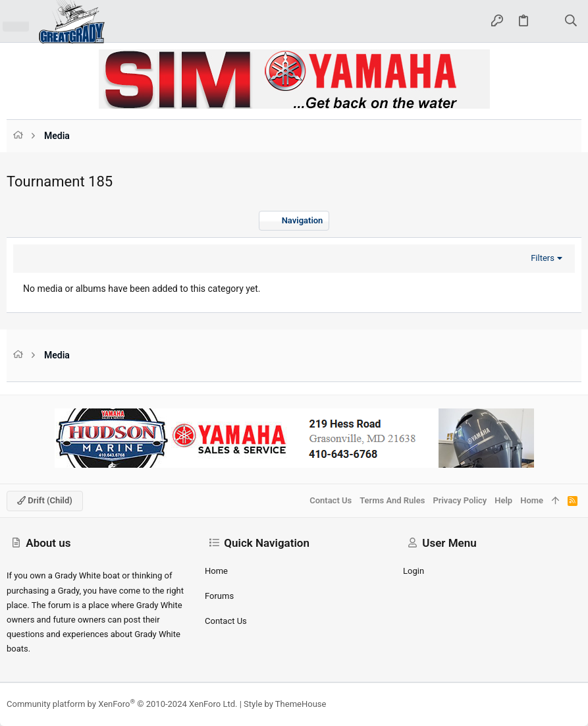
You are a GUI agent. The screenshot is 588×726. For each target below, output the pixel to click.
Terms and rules (392, 500)
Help (503, 500)
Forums (219, 596)
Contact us (226, 621)
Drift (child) (45, 500)
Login (414, 571)
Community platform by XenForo (122, 704)
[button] (16, 21)
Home (216, 571)
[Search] (571, 21)
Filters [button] (543, 258)
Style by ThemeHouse (285, 704)
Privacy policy (460, 500)
